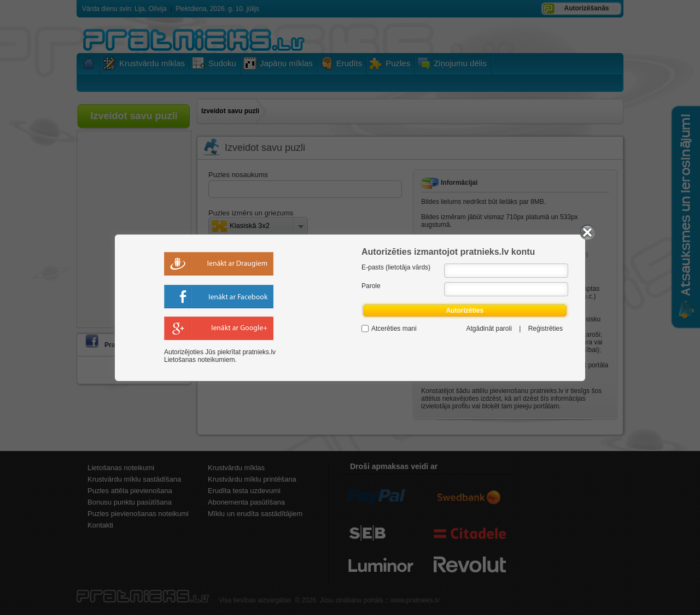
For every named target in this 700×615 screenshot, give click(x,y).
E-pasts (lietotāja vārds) (396, 267)
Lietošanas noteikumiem (199, 360)
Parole (371, 286)
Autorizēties (465, 311)
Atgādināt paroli (489, 329)
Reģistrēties (546, 329)
